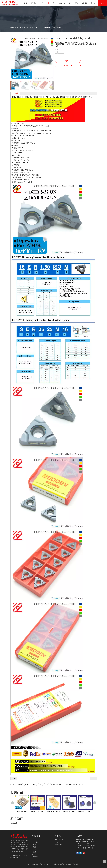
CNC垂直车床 (14, 855)
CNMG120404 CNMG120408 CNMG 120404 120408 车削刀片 (54, 811)
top (104, 861)
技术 (35, 844)
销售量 (53, 785)
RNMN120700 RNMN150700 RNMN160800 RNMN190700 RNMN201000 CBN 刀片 (85, 811)
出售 (60, 785)
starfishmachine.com (88, 839)
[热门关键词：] (92, 3)
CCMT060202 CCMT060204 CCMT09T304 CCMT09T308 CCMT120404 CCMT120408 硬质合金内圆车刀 (38, 811)
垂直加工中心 (23, 855)
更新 (35, 854)
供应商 (27, 785)
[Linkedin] (81, 853)
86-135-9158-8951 (89, 841)
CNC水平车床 (14, 857)
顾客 (35, 847)
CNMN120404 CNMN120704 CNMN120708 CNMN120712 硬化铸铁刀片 (70, 811)
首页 (35, 840)
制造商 (20, 785)
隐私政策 (69, 864)
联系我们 (36, 857)
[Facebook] (78, 853)
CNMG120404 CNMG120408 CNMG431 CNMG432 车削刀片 (22, 811)
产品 (35, 849)
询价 (68, 61)
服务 (35, 852)
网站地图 (63, 864)
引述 (46, 785)
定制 (40, 785)
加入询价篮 (68, 66)
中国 (13, 785)
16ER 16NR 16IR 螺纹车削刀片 (74, 785)
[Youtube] (84, 853)
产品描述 (15, 93)
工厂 (34, 785)
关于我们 (36, 842)
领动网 (77, 864)
